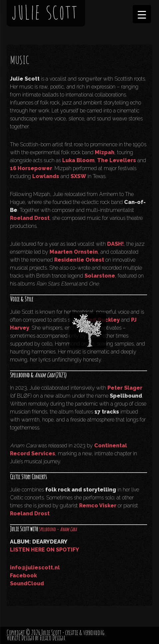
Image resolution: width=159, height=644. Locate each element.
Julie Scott (51, 633)
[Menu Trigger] (142, 14)
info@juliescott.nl (35, 568)
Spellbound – (58, 529)
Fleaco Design (52, 638)
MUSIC (19, 60)
